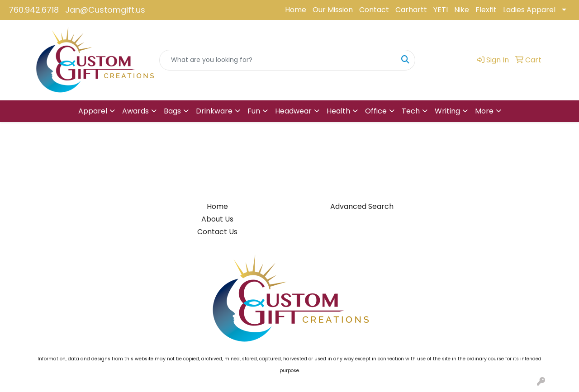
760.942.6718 (34, 10)
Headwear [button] (293, 111)
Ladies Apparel (529, 10)
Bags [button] (172, 111)
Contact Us (217, 232)
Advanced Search (362, 206)
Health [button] (338, 111)
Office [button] (376, 111)
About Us (217, 219)
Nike (462, 10)
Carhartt (411, 10)
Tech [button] (411, 111)
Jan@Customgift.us (105, 10)
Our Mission (333, 10)
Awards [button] (135, 111)
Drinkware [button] (214, 111)
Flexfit (486, 10)
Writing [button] (447, 111)
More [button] (484, 111)
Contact (374, 10)
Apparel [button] (93, 111)
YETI (441, 10)
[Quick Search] (278, 60)
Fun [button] (254, 111)
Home (296, 10)
